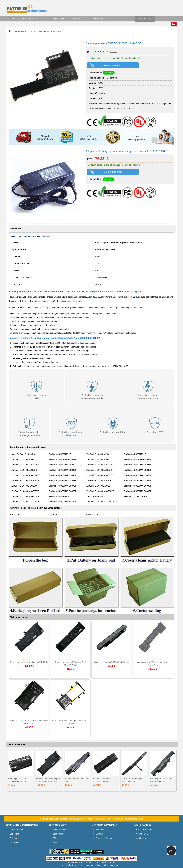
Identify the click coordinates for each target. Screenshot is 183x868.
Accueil (14, 31)
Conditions (14, 834)
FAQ (55, 838)
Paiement (100, 830)
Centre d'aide (145, 19)
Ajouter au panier (113, 65)
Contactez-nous (98, 19)
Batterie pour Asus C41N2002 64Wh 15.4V (29, 662)
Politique (14, 838)
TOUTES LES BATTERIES (24, 19)
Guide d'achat (58, 19)
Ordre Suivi (77, 19)
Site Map (142, 838)
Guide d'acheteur (60, 830)
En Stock (109, 73)
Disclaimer (14, 842)
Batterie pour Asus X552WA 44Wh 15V (112, 662)
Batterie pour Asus (27, 31)
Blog (55, 842)
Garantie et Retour (104, 838)
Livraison (100, 834)
